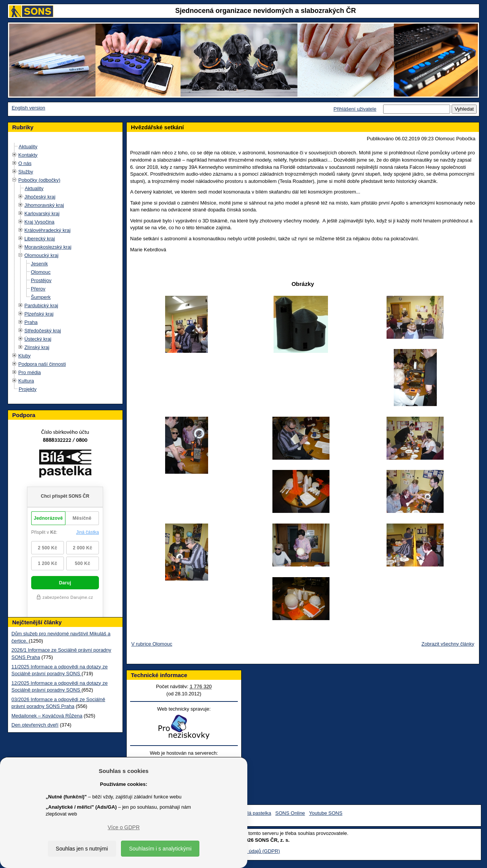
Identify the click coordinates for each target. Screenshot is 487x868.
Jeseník (39, 264)
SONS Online (290, 813)
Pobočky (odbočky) (39, 180)
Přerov (38, 289)
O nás (25, 163)
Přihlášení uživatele (355, 109)
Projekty (28, 389)
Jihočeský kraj (40, 197)
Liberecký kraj (40, 239)
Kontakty (28, 155)
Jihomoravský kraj (44, 205)
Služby (26, 172)
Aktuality (28, 147)
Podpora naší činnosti (42, 364)
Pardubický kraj (41, 305)
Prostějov (41, 280)
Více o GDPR (124, 827)
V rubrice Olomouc (152, 644)
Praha (31, 322)
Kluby (25, 356)
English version (29, 108)
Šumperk (41, 297)
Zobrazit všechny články (448, 644)
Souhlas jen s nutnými (82, 849)
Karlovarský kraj (42, 213)
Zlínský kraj (37, 347)
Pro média (29, 372)
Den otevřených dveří (35, 725)
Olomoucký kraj (41, 255)
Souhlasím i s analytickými (160, 849)
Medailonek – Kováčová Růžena (47, 716)
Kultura (26, 381)
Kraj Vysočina (39, 222)
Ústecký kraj (38, 339)
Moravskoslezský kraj (48, 247)
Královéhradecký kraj (47, 230)
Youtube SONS (326, 813)
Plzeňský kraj (39, 314)
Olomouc (41, 272)
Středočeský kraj (43, 331)
